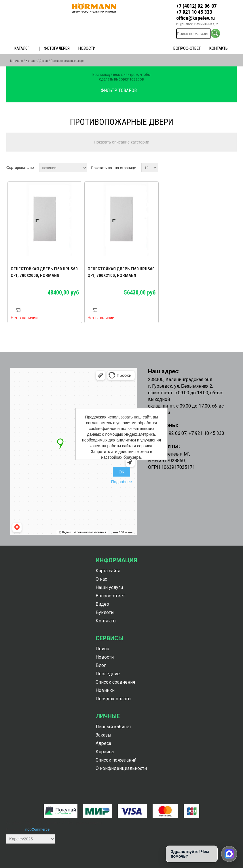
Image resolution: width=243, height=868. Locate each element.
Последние (108, 674)
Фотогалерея (57, 48)
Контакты (219, 48)
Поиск (102, 649)
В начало (16, 61)
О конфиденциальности (121, 768)
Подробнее (122, 482)
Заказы (104, 735)
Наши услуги (109, 587)
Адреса (103, 743)
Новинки (105, 690)
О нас (101, 579)
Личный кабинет (113, 727)
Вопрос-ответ (187, 48)
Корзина (105, 752)
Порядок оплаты (114, 699)
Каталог (22, 48)
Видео (102, 604)
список (232, 168)
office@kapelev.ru (195, 18)
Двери (44, 61)
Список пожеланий (116, 760)
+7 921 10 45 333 (194, 12)
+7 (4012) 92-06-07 (196, 6)
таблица (221, 168)
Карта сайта (108, 571)
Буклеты (105, 612)
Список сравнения (115, 682)
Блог (101, 665)
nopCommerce (37, 829)
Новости (87, 48)
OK (121, 472)
